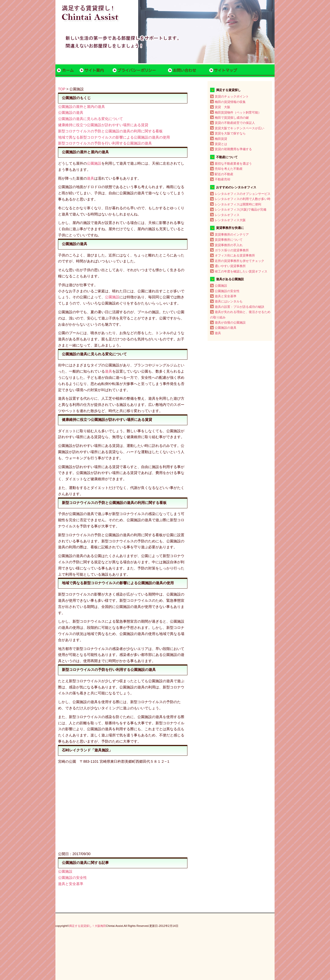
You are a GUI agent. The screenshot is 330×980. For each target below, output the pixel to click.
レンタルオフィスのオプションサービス (243, 194)
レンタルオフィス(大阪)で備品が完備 (241, 210)
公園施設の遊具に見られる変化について (90, 119)
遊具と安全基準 (71, 884)
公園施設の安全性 (72, 878)
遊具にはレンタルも (229, 301)
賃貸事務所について (229, 240)
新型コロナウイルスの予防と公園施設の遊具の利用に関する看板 (110, 131)
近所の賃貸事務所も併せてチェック (240, 261)
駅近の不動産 (224, 174)
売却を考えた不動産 (229, 169)
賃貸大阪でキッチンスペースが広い (240, 128)
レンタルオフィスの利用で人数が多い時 (243, 199)
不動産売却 (222, 179)
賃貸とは (221, 144)
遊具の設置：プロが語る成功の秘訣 (240, 307)
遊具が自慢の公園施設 (230, 323)
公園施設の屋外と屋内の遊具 (81, 107)
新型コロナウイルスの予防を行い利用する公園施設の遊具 (105, 143)
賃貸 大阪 (222, 107)
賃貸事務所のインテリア (232, 235)
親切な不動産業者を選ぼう (233, 164)
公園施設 (94, 163)
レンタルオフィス (227, 215)
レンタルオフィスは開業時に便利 (238, 204)
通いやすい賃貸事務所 (230, 266)
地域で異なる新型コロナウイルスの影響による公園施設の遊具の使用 (114, 137)
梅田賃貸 (221, 139)
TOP (62, 89)
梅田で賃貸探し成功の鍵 (232, 118)
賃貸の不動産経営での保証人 (235, 123)
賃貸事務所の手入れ (229, 245)
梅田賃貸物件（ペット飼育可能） (238, 113)
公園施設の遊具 (71, 113)
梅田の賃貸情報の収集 (230, 102)
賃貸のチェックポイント (232, 97)
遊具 (90, 178)
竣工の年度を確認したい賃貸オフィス (241, 271)
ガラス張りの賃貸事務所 (232, 250)
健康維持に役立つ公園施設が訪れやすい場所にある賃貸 (103, 125)
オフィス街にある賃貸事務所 (235, 255)
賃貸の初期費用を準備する (233, 149)
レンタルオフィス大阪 (230, 220)
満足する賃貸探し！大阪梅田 (88, 926)
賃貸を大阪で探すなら (230, 133)
